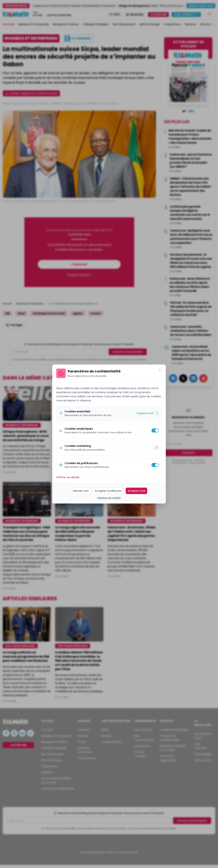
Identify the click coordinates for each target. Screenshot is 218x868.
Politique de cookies (109, 498)
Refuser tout (81, 491)
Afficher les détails (68, 477)
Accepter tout (136, 491)
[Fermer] (160, 370)
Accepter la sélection (108, 491)
